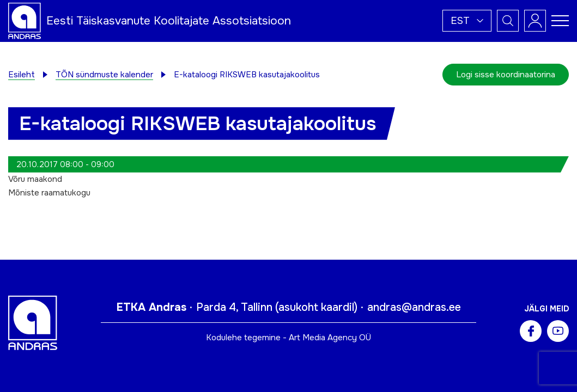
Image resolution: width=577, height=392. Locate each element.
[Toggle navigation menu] (560, 21)
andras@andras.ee (414, 307)
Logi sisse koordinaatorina (506, 75)
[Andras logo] (25, 20)
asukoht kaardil (316, 307)
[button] (467, 21)
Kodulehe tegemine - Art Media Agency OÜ (288, 338)
